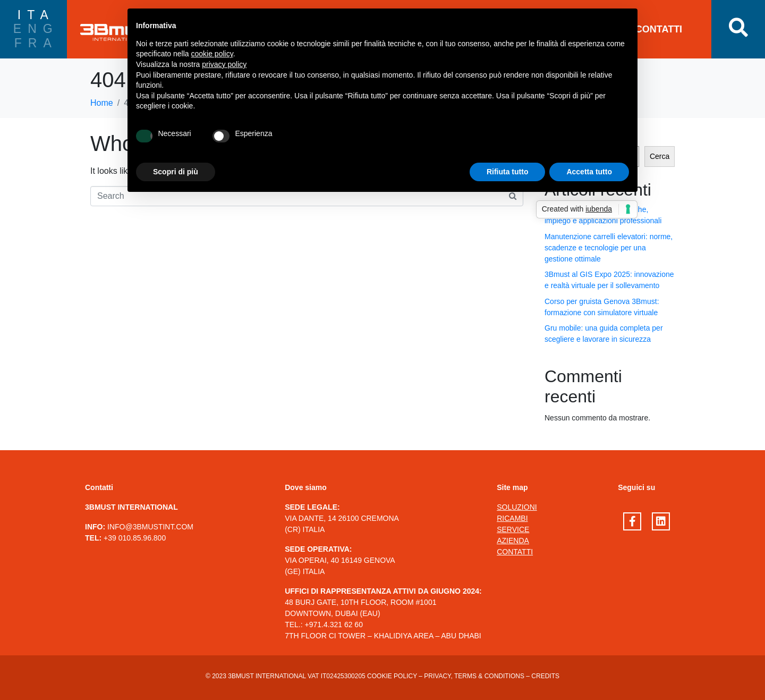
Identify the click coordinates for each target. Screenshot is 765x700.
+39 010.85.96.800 (135, 538)
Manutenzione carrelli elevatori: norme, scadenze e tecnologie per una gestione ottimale (609, 248)
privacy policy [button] (224, 64)
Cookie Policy (392, 676)
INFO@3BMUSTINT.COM (150, 527)
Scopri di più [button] (176, 172)
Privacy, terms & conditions (474, 676)
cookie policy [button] (212, 54)
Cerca (660, 156)
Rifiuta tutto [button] (508, 172)
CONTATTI (659, 29)
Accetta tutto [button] (589, 172)
